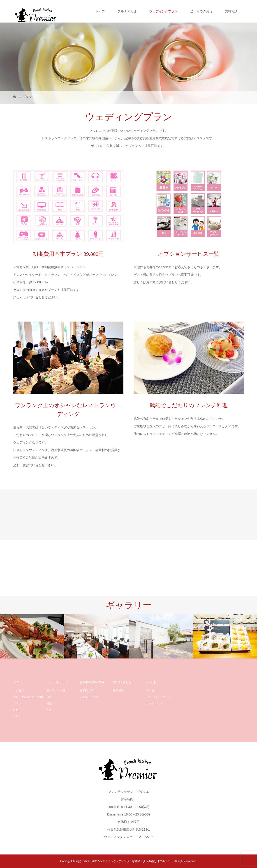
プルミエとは (127, 11)
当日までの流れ (201, 11)
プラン (17, 704)
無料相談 (231, 11)
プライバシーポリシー (160, 697)
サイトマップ (154, 704)
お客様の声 (86, 690)
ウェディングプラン (163, 11)
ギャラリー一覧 (56, 690)
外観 (49, 710)
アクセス (152, 690)
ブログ (17, 716)
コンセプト (20, 690)
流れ (16, 710)
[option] (32, 636)
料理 (49, 704)
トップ (100, 11)
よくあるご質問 (89, 697)
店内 (49, 697)
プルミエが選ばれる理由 (28, 697)
